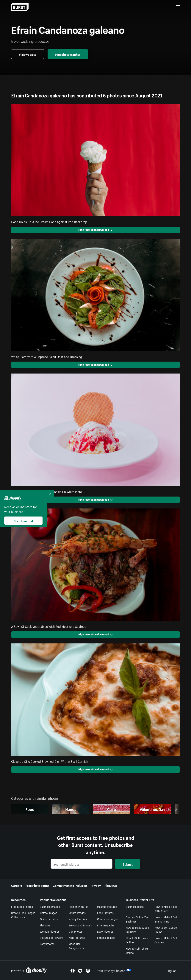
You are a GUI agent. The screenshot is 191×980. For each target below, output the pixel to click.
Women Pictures (50, 931)
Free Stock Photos (22, 906)
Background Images (80, 925)
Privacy (96, 885)
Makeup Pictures (107, 906)
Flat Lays (45, 925)
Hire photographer (68, 54)
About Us (111, 885)
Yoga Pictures (77, 937)
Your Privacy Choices (114, 970)
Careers (17, 885)
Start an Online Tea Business (137, 919)
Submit (128, 864)
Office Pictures (49, 919)
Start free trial (23, 521)
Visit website (28, 54)
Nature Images (77, 913)
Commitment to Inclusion (70, 885)
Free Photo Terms (37, 885)
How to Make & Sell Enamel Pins (166, 919)
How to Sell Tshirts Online (137, 950)
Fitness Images (106, 937)
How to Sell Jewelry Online (138, 940)
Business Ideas (135, 906)
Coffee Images (48, 913)
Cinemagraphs (106, 925)
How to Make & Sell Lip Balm (137, 930)
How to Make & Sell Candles (166, 940)
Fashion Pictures (78, 906)
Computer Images (108, 919)
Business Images (50, 906)
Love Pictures (105, 931)
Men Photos (75, 931)
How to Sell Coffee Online (166, 930)
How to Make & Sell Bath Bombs (166, 909)
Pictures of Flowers (51, 937)
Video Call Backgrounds (76, 946)
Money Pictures (78, 919)
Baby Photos (47, 944)
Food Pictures (105, 913)
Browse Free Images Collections (23, 915)
